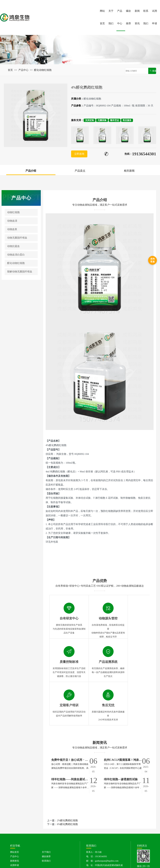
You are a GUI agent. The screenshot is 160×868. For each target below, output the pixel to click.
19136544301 (144, 154)
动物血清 (12, 221)
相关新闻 (129, 171)
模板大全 (136, 862)
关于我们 (111, 17)
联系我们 (146, 17)
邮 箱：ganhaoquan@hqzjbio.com (102, 818)
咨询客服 (152, 260)
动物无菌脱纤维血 (17, 238)
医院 (118, 862)
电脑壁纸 (102, 862)
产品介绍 (31, 171)
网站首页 (102, 17)
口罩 (94, 862)
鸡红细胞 (26, 849)
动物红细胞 (13, 213)
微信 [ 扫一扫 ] (143, 825)
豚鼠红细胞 (89, 849)
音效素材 (85, 862)
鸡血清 (100, 849)
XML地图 (114, 865)
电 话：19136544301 (97, 813)
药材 (112, 862)
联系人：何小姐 (94, 809)
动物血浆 (12, 230)
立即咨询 (79, 154)
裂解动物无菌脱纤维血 (20, 272)
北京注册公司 (60, 862)
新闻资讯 (137, 17)
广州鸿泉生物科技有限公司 (38, 862)
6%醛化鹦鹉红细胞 (67, 781)
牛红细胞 (64, 849)
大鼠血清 (18, 854)
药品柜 (126, 862)
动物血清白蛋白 (16, 255)
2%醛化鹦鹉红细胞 (67, 777)
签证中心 (73, 862)
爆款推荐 (128, 17)
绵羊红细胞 (51, 849)
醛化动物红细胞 (43, 70)
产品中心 (120, 17)
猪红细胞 (38, 849)
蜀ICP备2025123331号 (62, 865)
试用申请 (155, 17)
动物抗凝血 (13, 246)
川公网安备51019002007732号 (91, 865)
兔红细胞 (76, 849)
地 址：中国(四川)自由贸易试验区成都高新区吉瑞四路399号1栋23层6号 (104, 824)
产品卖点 (80, 171)
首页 (10, 70)
